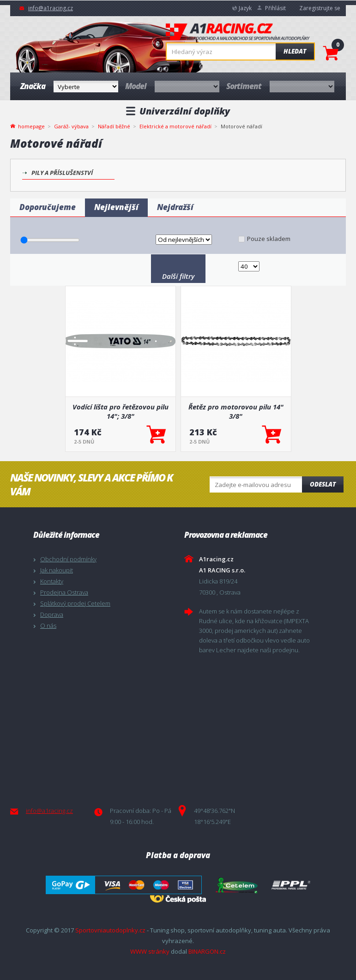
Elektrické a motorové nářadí (175, 126)
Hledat (295, 51)
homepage (31, 126)
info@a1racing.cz (51, 8)
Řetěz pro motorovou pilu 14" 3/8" (236, 411)
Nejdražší (175, 207)
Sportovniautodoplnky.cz (110, 930)
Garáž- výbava (71, 126)
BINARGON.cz (207, 951)
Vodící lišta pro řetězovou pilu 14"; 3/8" (121, 411)
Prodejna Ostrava (64, 592)
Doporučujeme (48, 207)
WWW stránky (150, 951)
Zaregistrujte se (320, 8)
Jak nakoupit (57, 570)
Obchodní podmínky (68, 559)
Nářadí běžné (114, 126)
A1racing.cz (238, 33)
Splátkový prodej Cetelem (75, 603)
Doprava (52, 614)
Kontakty (52, 581)
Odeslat (323, 484)
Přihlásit (275, 8)
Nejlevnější (116, 207)
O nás (48, 625)
